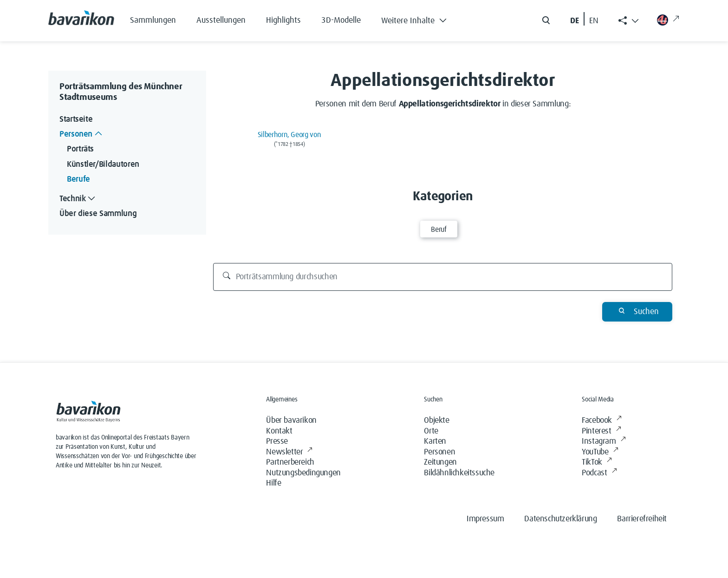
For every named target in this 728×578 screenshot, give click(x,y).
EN (594, 21)
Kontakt (279, 431)
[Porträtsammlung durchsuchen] (443, 277)
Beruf (439, 230)
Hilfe (273, 483)
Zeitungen (440, 462)
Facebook (601, 421)
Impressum (485, 519)
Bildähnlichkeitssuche (459, 473)
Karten (435, 441)
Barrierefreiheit (642, 519)
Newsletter (289, 452)
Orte (431, 431)
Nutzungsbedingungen (303, 473)
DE (575, 21)
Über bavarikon (291, 420)
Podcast (599, 473)
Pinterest (601, 431)
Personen (439, 452)
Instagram (604, 442)
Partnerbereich (290, 462)
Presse (277, 441)
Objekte (436, 420)
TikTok (597, 463)
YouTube (600, 452)
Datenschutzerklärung (560, 519)
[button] (421, 19)
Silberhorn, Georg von (289, 135)
